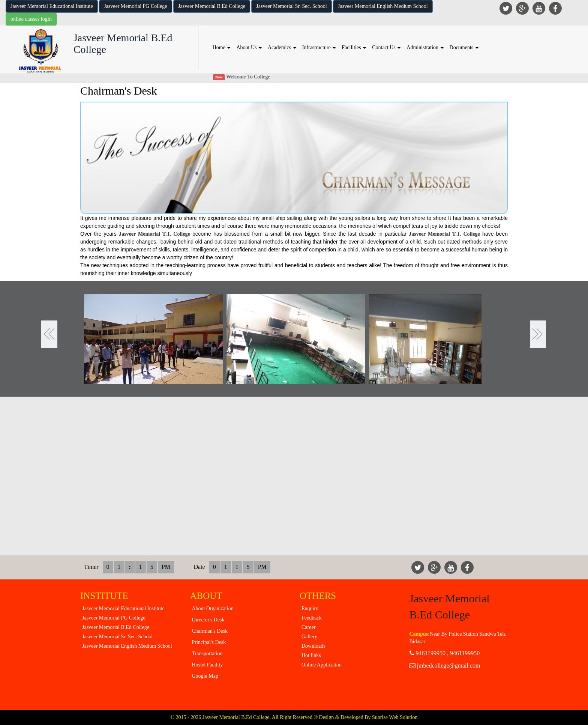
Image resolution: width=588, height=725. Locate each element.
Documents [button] (464, 47)
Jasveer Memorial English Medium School (383, 6)
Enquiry (310, 608)
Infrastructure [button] (319, 47)
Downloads (313, 646)
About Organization (213, 608)
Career (308, 627)
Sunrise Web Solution (395, 717)
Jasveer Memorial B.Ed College (212, 6)
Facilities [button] (354, 47)
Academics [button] (282, 47)
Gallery (309, 637)
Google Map (205, 676)
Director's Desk (208, 620)
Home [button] (222, 47)
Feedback (312, 618)
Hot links (311, 655)
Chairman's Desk (210, 631)
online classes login (31, 19)
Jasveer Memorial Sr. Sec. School (291, 6)
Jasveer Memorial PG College (135, 6)
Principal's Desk (209, 642)
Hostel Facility (208, 665)
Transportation (207, 654)
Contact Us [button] (386, 47)
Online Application (322, 665)
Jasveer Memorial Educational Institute (52, 6)
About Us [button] (249, 47)
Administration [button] (425, 47)
